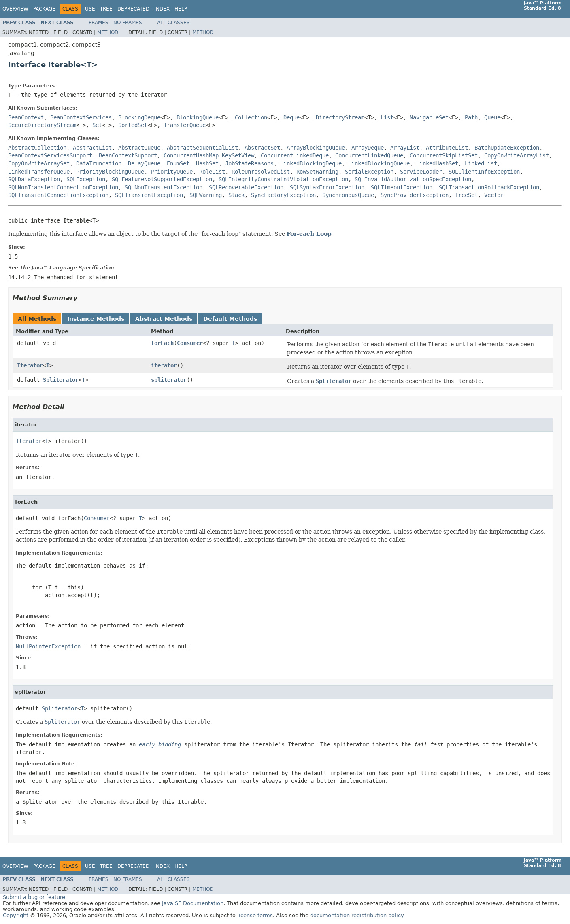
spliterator (169, 380)
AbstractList (92, 148)
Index (162, 9)
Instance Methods (96, 319)
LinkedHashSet (437, 163)
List (387, 117)
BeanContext (26, 117)
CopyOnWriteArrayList (517, 155)
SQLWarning (206, 195)
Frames (99, 23)
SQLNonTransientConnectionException (63, 187)
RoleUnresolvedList (261, 172)
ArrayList (405, 148)
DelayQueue (144, 163)
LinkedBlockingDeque (311, 163)
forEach (162, 343)
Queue (492, 117)
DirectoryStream (340, 117)
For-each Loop (309, 234)
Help (181, 9)
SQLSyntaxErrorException (327, 187)
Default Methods (230, 319)
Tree (106, 9)
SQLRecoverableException (246, 187)
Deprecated (133, 9)
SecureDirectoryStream (42, 125)
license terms (255, 915)
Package (44, 9)
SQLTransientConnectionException (58, 195)
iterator (164, 365)
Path (471, 117)
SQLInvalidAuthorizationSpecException (413, 179)
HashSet (207, 163)
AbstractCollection (37, 148)
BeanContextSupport (128, 155)
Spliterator (61, 380)
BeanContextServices (81, 117)
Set (97, 125)
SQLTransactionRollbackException (489, 187)
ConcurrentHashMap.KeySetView (209, 155)
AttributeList (447, 148)
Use (90, 9)
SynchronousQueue (348, 195)
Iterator (30, 365)
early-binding (160, 744)
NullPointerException (48, 646)
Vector (494, 195)
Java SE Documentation (193, 903)
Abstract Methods (164, 319)
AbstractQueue (139, 148)
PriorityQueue (172, 172)
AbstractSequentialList (202, 148)
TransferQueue (185, 125)
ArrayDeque (368, 148)
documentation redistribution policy (357, 915)
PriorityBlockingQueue (110, 172)
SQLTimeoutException (402, 187)
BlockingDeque (139, 117)
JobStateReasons (249, 163)
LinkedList (481, 163)
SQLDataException (34, 179)
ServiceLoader (421, 172)
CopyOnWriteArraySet (39, 163)
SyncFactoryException (283, 195)
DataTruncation (99, 163)
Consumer (190, 343)
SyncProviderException (415, 195)
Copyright (16, 915)
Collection (251, 117)
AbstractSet (262, 148)
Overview (15, 9)
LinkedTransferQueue (39, 172)
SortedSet (133, 125)
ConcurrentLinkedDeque (295, 155)
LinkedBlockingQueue (379, 163)
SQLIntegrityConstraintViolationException (283, 179)
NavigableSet (429, 117)
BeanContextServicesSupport (50, 155)
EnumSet (178, 163)
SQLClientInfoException (484, 172)
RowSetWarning (317, 172)
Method (108, 32)
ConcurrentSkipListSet (444, 155)
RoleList (212, 172)
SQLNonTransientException (164, 187)
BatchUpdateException (507, 148)
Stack (236, 195)
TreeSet (466, 195)
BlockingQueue (198, 117)
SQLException (86, 179)
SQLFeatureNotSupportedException (162, 179)
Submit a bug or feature (34, 897)
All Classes (173, 23)
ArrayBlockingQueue (316, 148)
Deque (291, 117)
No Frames (128, 23)
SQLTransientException (149, 195)
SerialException (369, 172)
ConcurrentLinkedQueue (369, 155)
